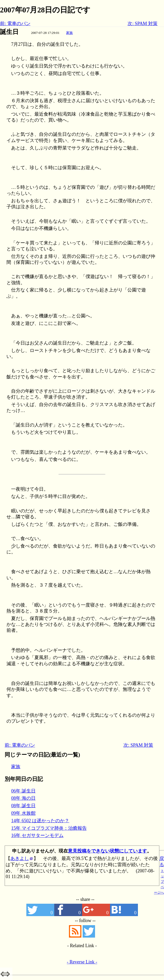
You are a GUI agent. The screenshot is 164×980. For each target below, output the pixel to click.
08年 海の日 (23, 798)
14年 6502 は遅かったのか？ (40, 821)
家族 (69, 33)
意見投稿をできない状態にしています (107, 851)
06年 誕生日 (23, 791)
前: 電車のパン (15, 24)
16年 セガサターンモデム (37, 835)
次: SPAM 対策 (142, 24)
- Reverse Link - (82, 962)
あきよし (20, 858)
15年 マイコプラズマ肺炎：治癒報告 (49, 828)
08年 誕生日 (23, 806)
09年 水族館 (23, 813)
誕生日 (9, 32)
